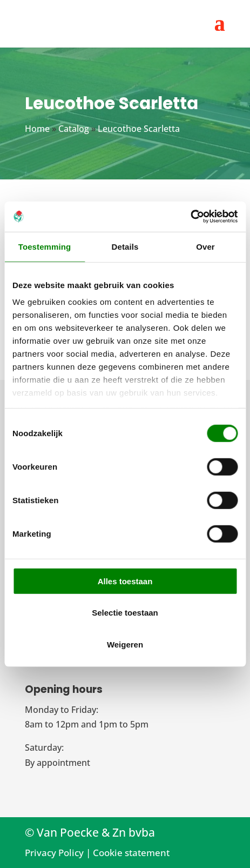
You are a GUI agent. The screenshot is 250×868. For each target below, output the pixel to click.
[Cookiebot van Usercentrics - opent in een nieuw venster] (190, 217)
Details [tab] (125, 246)
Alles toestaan (125, 581)
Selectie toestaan (125, 613)
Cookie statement (131, 853)
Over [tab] (205, 246)
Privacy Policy (54, 853)
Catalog (74, 129)
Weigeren (125, 644)
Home (37, 129)
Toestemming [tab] (45, 246)
